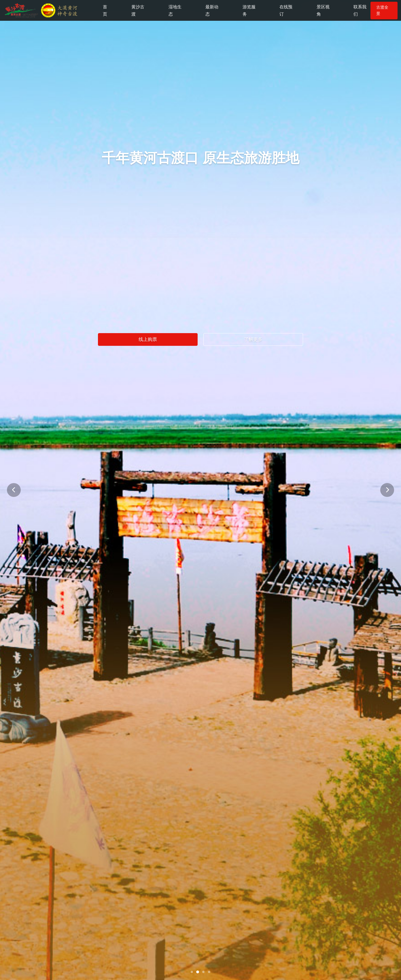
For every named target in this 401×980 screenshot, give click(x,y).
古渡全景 (379, 12)
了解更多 (253, 340)
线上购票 (148, 340)
